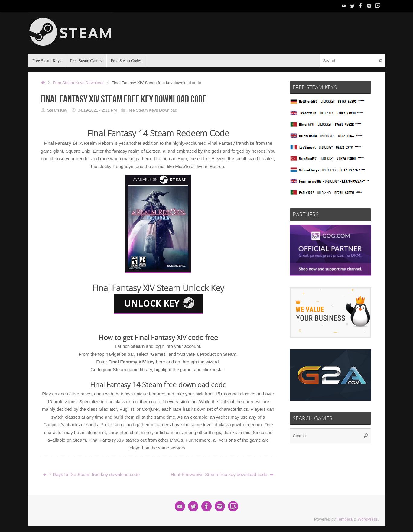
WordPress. (368, 519)
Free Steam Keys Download (78, 83)
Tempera (345, 519)
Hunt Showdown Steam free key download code (222, 474)
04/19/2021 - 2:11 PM (97, 110)
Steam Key (57, 110)
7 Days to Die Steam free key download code (91, 474)
